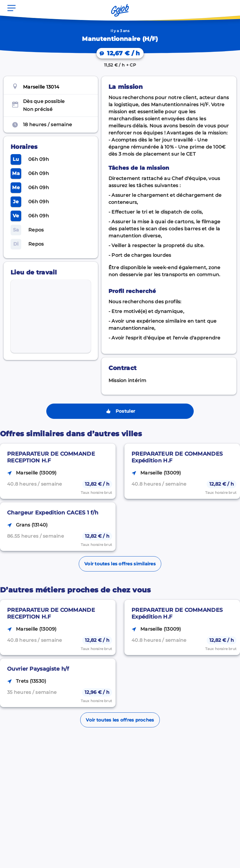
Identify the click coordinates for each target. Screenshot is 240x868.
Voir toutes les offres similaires (120, 564)
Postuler (120, 411)
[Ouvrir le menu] (11, 8)
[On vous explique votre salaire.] (120, 53)
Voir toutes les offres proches (120, 720)
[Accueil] (120, 10)
